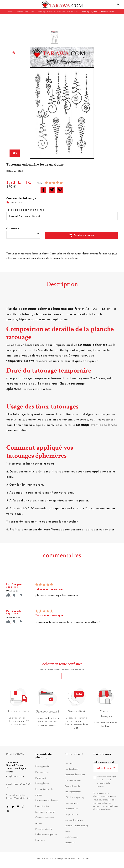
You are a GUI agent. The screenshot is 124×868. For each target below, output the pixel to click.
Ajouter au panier (81, 235)
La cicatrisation (42, 806)
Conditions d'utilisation (75, 775)
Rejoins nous (70, 843)
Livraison (68, 763)
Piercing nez (41, 778)
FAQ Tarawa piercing (74, 797)
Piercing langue (42, 784)
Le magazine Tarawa (74, 820)
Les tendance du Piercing (47, 801)
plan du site (83, 859)
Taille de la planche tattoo (26, 210)
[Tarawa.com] (62, 4)
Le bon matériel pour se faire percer (46, 838)
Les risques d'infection (45, 812)
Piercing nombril (43, 767)
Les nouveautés (71, 809)
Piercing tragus (42, 772)
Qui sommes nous (72, 780)
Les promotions (71, 814)
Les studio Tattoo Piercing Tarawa (76, 829)
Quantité (13, 229)
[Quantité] (23, 234)
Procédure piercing (44, 829)
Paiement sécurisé (72, 786)
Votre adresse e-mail (104, 762)
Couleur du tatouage (21, 198)
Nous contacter (71, 803)
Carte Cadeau (71, 837)
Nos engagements (72, 792)
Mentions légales (72, 769)
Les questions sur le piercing (44, 792)
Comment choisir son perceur (45, 821)
